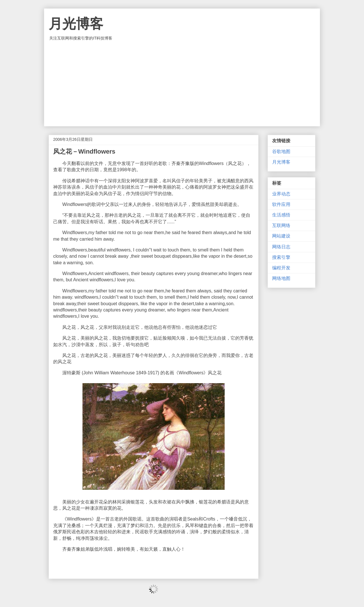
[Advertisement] (182, 84)
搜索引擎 (281, 257)
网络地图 (281, 278)
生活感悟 (281, 215)
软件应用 (281, 204)
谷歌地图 (281, 151)
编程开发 (281, 268)
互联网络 (281, 225)
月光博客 (76, 24)
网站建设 (281, 236)
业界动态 (281, 194)
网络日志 (281, 247)
